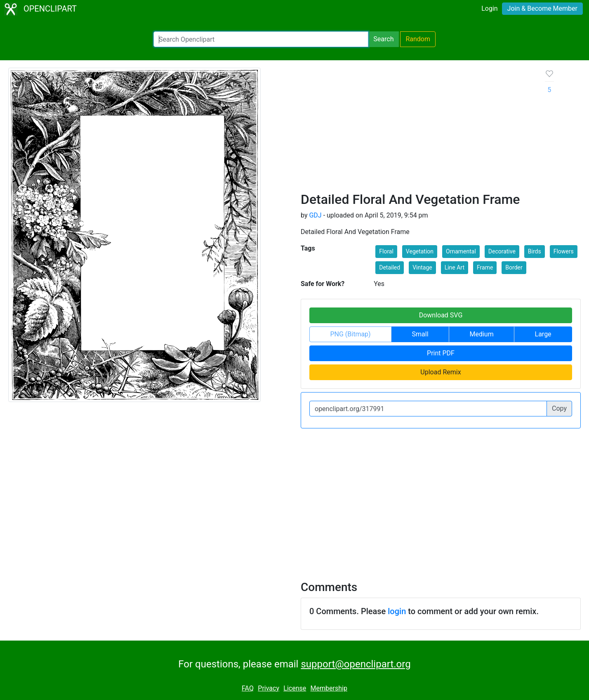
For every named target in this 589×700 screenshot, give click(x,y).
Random (418, 39)
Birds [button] (535, 251)
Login (489, 8)
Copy (559, 408)
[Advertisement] (416, 130)
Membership (329, 688)
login (397, 611)
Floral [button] (386, 251)
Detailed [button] (390, 267)
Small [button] (420, 334)
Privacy (269, 688)
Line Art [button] (455, 267)
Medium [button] (481, 334)
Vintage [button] (422, 267)
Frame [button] (485, 267)
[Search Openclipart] (261, 39)
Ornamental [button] (461, 251)
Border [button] (514, 267)
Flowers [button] (564, 251)
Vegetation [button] (420, 251)
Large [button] (543, 334)
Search (383, 39)
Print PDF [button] (441, 353)
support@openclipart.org (356, 664)
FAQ (248, 688)
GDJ (315, 215)
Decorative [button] (502, 251)
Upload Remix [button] (441, 372)
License (295, 688)
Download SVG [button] (441, 315)
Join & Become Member (542, 8)
